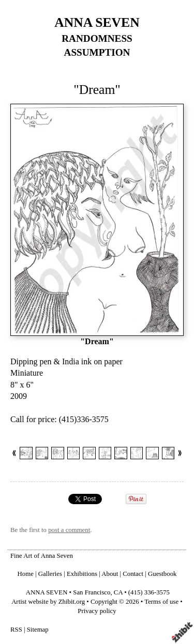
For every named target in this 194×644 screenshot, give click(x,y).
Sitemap (38, 630)
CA (118, 592)
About (110, 574)
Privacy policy (97, 611)
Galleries (50, 574)
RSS (16, 630)
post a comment (69, 530)
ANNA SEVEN (97, 22)
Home (26, 574)
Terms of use (161, 602)
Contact (133, 574)
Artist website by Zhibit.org (48, 602)
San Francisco (92, 592)
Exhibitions (82, 574)
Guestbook (162, 574)
